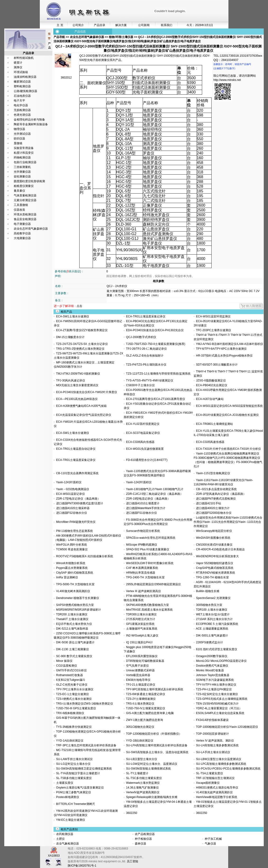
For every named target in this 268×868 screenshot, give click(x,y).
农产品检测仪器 (144, 834)
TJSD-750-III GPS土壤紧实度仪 (75, 708)
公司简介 (78, 25)
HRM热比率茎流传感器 (140, 573)
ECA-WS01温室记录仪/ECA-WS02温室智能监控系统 (229, 406)
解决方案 (121, 25)
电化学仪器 (21, 105)
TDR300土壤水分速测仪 (140, 614)
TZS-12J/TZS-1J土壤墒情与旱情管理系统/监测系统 (157, 374)
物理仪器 (19, 129)
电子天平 (19, 101)
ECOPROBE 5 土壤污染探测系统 (216, 624)
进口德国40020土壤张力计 (212, 508)
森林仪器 (140, 844)
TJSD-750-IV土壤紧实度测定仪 (145, 708)
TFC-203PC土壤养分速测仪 (213, 330)
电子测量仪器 (22, 224)
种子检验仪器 (143, 839)
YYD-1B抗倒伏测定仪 (139, 741)
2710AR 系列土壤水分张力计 (214, 619)
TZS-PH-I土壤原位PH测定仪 (213, 689)
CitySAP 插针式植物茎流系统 (74, 573)
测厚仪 (18, 67)
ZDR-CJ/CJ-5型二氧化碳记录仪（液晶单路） (154, 494)
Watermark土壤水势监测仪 (142, 783)
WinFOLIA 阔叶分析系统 (71, 545)
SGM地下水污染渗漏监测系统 (214, 680)
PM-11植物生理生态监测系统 (74, 531)
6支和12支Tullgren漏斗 (70, 680)
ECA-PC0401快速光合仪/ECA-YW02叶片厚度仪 (86, 392)
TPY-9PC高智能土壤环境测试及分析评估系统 (154, 689)
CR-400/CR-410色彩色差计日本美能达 (220, 549)
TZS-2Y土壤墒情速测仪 (140, 699)
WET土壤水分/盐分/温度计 (212, 614)
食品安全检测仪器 (25, 219)
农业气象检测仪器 (67, 844)
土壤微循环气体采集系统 (141, 629)
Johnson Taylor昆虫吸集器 (212, 675)
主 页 (60, 25)
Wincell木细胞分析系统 (70, 563)
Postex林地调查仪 (67, 797)
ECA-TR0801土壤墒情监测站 (214, 424)
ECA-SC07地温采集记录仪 (142, 433)
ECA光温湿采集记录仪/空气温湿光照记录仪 (83, 415)
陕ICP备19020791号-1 (82, 866)
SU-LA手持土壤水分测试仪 (212, 752)
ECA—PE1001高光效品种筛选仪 (76, 399)
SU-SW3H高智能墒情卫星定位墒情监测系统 (83, 769)
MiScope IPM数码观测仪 (141, 545)
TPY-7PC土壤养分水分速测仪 (74, 689)
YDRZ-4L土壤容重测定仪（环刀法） (218, 708)
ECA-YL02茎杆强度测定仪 (142, 424)
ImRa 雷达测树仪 (66, 577)
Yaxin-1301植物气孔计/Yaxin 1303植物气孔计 (154, 489)
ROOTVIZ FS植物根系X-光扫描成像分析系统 (84, 556)
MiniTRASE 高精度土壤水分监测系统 (149, 610)
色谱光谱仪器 (22, 115)
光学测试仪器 (22, 134)
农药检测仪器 (64, 834)
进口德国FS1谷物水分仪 (141, 513)
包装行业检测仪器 (25, 162)
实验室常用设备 (24, 148)
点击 (79, 306)
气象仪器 (210, 844)
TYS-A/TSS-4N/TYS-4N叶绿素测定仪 (149, 381)
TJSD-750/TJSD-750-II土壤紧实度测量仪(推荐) (155, 344)
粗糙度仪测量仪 (24, 186)
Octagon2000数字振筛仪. (211, 656)
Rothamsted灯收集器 (69, 675)
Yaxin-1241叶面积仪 (68, 482)
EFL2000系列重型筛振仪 (141, 656)
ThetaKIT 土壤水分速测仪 (71, 619)
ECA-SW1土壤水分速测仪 (72, 316)
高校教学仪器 (22, 233)
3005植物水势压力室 (208, 605)
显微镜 (18, 143)
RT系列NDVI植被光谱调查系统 (215, 573)
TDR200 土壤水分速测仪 (71, 614)
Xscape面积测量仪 (207, 783)
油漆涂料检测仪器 (25, 77)
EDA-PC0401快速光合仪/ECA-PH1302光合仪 (154, 330)
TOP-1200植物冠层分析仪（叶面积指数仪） (153, 734)
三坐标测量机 (22, 167)
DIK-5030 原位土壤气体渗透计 (75, 642)
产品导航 (60, 37)
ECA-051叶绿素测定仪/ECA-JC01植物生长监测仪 (227, 415)
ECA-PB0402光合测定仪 (211, 385)
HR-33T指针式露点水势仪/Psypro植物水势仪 (224, 356)
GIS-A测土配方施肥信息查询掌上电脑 (149, 713)
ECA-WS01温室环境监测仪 (213, 316)
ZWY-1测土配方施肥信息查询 (144, 720)
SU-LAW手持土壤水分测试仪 (74, 759)
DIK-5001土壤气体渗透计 (211, 636)
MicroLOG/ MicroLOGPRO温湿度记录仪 (221, 661)
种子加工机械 (213, 839)
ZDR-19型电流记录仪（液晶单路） (147, 499)
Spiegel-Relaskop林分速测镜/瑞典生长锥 (151, 797)
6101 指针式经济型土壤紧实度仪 (216, 649)
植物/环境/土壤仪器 (121, 37)
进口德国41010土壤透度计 (142, 503)
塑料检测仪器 (22, 86)
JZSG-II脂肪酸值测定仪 (210, 381)
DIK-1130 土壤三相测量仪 (72, 649)
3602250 (131, 813)
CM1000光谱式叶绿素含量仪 (213, 545)
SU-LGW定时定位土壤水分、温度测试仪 (151, 764)
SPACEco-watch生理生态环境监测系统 (150, 538)
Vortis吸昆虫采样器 (137, 675)
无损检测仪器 (22, 110)
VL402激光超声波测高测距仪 (214, 792)
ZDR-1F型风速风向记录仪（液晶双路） (220, 494)
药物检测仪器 (22, 158)
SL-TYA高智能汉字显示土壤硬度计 (77, 773)
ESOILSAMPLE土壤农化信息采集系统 (220, 713)
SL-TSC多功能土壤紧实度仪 (143, 778)
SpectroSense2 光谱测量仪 (213, 598)
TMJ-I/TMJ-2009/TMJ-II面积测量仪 (77, 374)
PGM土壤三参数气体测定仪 (73, 792)
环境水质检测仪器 (25, 214)
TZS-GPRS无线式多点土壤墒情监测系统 (221, 699)
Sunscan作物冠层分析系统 (142, 531)
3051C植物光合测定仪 (139, 727)
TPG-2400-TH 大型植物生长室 (144, 577)
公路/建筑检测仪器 (25, 91)
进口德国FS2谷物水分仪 (71, 513)
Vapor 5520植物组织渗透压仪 (214, 563)
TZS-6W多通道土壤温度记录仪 (145, 694)
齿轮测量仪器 (22, 176)
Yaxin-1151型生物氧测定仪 (212, 473)
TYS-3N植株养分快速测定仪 (73, 727)
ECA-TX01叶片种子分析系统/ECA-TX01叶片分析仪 (228, 449)
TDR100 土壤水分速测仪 (211, 610)
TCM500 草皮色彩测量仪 (71, 549)
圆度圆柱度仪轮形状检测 (29, 181)
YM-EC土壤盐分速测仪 (70, 820)
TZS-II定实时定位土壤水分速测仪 (216, 694)
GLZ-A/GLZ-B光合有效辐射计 (144, 356)
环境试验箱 (21, 72)
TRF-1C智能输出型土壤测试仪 (215, 778)
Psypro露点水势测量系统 (71, 568)
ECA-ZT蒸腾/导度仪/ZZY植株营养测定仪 (81, 330)
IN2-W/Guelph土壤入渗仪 (141, 636)
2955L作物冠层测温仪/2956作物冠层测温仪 (153, 584)
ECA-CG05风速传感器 (210, 442)
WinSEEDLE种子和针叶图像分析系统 (149, 563)
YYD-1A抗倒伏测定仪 (69, 741)
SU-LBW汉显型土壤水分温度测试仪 (218, 759)
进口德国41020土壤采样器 (72, 508)
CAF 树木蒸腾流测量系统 (141, 568)
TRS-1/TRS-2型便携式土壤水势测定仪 (79, 349)
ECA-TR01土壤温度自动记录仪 (75, 449)
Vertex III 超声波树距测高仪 (143, 591)
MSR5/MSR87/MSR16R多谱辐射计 (78, 610)
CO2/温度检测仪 (66, 666)
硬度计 (18, 63)
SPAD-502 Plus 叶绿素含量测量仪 (147, 549)
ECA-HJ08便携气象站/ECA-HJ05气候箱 (80, 406)
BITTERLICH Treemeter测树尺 (75, 804)
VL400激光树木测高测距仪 (72, 591)
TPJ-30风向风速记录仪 (70, 381)
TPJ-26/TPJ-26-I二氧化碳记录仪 (145, 349)
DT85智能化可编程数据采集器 (144, 661)
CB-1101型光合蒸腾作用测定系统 (77, 473)
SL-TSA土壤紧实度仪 (209, 773)
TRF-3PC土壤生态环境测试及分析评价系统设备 (85, 745)
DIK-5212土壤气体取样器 (71, 629)
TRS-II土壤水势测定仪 (139, 704)
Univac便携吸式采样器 (139, 670)
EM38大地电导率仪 (137, 680)
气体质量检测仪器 (25, 195)
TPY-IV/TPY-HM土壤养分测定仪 (215, 685)
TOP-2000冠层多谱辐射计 (212, 734)
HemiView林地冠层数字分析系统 (216, 797)
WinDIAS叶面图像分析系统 (212, 538)
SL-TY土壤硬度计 (136, 773)
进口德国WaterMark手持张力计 (145, 508)
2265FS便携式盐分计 (209, 642)
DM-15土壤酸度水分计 (70, 337)
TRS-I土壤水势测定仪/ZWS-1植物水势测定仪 (84, 704)
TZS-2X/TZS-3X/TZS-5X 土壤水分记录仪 (81, 344)
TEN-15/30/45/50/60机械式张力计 (217, 704)
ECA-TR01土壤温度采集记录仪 (145, 316)
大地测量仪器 (22, 238)
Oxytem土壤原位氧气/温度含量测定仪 (79, 788)
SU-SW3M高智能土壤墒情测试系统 (148, 769)
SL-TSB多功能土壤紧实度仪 (73, 778)
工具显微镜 (21, 205)
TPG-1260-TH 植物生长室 (212, 577)
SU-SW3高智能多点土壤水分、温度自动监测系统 (156, 752)
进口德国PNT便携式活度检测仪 (215, 499)
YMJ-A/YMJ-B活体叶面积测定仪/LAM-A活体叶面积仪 (229, 344)
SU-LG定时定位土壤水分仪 (72, 764)
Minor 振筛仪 (64, 661)
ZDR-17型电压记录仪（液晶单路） (77, 499)
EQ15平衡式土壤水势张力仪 (73, 624)
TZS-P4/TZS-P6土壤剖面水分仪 (145, 365)
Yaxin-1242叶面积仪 (138, 482)
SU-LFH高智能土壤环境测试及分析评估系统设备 (156, 745)
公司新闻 (144, 25)
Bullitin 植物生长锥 (207, 591)
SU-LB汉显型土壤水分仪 (141, 759)
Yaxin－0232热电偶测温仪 (72, 489)
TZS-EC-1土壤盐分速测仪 (72, 694)
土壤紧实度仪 (64, 783)
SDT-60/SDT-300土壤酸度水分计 (216, 365)
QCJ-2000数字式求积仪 (140, 337)
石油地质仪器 (22, 96)
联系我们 (167, 25)
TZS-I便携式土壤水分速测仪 (73, 699)
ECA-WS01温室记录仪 (70, 494)
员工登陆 (132, 861)
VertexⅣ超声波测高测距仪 (142, 792)
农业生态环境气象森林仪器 (31, 229)
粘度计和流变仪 (24, 153)
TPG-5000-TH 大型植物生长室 (75, 584)
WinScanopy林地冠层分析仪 (213, 531)
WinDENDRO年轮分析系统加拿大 (217, 556)
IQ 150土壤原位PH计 (139, 642)
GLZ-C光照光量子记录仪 (71, 685)
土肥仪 (60, 839)
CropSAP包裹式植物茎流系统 (214, 568)
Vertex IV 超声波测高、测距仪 (214, 741)
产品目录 (100, 25)
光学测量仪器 (22, 172)
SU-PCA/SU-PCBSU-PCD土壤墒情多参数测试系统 (228, 769)
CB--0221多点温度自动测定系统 (216, 489)
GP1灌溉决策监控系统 (139, 624)
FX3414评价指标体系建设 (212, 720)
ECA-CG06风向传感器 (139, 442)
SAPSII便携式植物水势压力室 (74, 605)
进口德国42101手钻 (208, 503)
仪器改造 (19, 210)
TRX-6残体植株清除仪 (69, 713)
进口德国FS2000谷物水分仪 (213, 513)
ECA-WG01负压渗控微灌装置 (144, 449)
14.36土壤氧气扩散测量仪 (142, 788)
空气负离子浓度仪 (137, 666)
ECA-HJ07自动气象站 (209, 399)
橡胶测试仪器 (22, 82)
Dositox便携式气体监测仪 (211, 666)
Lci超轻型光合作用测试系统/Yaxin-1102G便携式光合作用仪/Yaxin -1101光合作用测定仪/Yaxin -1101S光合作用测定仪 (228, 522)
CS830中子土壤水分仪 (139, 385)
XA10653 (54, 854)
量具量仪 (19, 191)
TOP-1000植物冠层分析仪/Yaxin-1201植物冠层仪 (226, 727)
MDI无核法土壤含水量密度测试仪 (76, 385)
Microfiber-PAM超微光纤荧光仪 (75, 522)
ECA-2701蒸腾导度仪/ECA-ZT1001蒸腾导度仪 (155, 399)
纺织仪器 (19, 139)
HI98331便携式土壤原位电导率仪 (216, 788)
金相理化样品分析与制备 (29, 120)
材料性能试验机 (24, 58)
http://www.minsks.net (227, 80)
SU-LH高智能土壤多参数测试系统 (217, 745)
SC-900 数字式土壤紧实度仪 (73, 656)
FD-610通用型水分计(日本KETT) (146, 460)
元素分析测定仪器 (25, 200)
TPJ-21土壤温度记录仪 (140, 685)
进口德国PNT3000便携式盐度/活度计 (79, 503)
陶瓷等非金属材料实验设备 (31, 124)
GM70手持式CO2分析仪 (71, 670)
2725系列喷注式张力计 (140, 619)
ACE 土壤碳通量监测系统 (211, 629)
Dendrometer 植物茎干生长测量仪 (77, 598)
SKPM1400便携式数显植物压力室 (147, 605)
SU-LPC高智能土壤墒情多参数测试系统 (220, 764)
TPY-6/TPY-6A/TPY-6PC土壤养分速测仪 (221, 349)
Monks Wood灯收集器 (209, 670)
